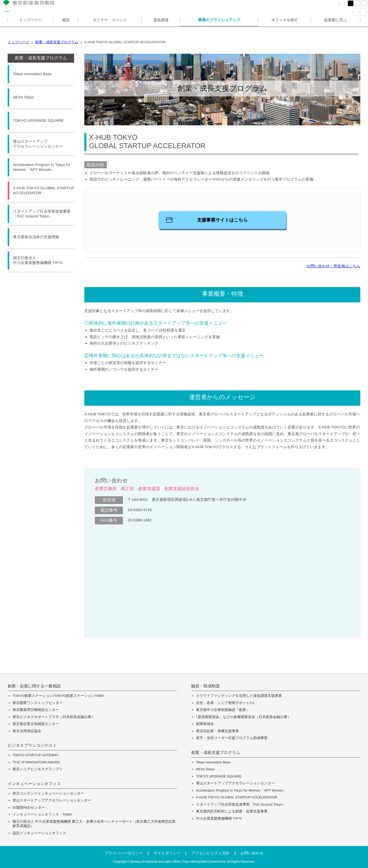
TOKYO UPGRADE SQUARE (219, 776)
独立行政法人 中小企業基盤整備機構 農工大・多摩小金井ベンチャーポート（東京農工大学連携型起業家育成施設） (94, 824)
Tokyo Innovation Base (213, 762)
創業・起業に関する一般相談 (34, 686)
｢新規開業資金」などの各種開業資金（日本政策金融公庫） (243, 717)
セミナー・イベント (110, 29)
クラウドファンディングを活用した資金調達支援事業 (239, 696)
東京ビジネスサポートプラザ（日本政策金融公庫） (54, 717)
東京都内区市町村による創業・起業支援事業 (232, 811)
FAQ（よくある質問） (281, 8)
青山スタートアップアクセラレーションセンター (52, 800)
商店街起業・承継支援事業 (217, 731)
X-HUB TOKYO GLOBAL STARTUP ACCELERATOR (237, 797)
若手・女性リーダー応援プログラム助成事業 (232, 738)
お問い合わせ (252, 853)
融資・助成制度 (205, 686)
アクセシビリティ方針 (211, 853)
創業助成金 (205, 724)
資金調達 (161, 29)
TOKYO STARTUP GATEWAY (36, 755)
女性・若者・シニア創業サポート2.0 (225, 703)
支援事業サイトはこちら (222, 220)
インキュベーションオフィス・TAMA (42, 814)
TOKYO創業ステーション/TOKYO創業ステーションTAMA (58, 696)
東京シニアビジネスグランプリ (38, 769)
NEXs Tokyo (205, 769)
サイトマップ (316, 8)
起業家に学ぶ (336, 29)
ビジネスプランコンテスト (32, 745)
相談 (66, 29)
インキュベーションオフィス (34, 784)
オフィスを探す (285, 29)
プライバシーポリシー (124, 853)
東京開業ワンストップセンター (38, 703)
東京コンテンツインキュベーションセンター (48, 793)
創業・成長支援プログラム (41, 58)
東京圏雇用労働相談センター (36, 710)
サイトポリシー (167, 853)
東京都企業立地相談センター (36, 724)
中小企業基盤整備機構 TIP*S (219, 818)
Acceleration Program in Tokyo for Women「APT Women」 (241, 790)
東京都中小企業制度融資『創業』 (223, 710)
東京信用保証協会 (27, 731)
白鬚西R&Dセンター (29, 807)
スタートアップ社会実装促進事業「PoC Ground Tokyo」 (241, 804)
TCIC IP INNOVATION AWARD (36, 762)
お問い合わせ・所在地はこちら (333, 266)
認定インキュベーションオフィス (39, 833)
